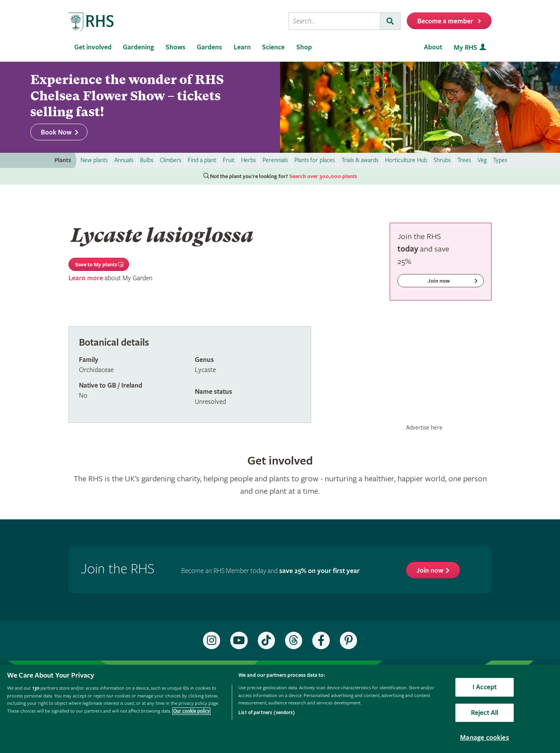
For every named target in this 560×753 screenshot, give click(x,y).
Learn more (86, 278)
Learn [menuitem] (242, 47)
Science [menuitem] (273, 47)
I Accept (485, 687)
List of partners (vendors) (267, 713)
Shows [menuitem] (176, 47)
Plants (63, 160)
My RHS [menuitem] (465, 48)
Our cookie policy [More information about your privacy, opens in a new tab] (191, 711)
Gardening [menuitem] (138, 47)
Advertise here (424, 428)
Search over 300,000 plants (323, 176)
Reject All (485, 713)
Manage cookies (485, 738)
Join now (430, 570)
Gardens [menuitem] (209, 47)
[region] (280, 709)
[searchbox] (334, 21)
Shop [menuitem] (304, 47)
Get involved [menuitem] (93, 47)
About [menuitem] (433, 47)
